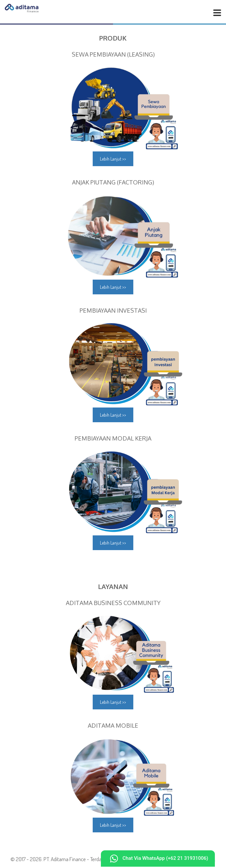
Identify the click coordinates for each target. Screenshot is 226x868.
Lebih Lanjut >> (113, 159)
